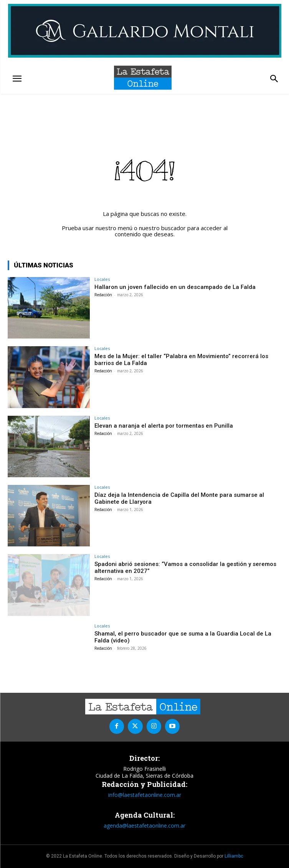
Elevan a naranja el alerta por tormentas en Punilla (164, 426)
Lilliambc (234, 856)
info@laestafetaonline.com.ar (145, 795)
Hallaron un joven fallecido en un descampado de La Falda (175, 287)
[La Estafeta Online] (143, 78)
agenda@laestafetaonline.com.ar (144, 826)
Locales (102, 279)
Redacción (103, 295)
